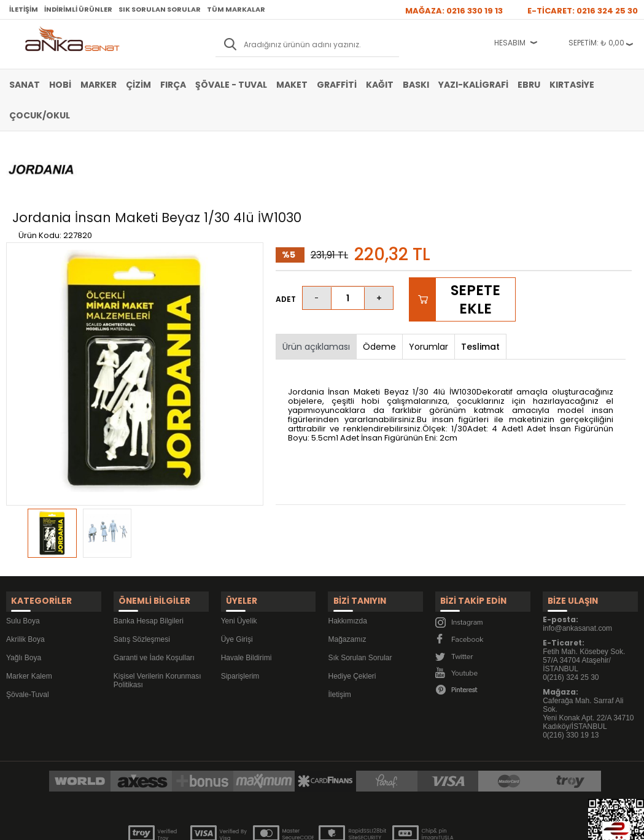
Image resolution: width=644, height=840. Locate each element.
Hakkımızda (347, 553)
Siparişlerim (240, 609)
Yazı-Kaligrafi (473, 85)
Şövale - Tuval (231, 85)
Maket (292, 85)
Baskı (416, 85)
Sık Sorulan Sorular (160, 9)
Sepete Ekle (475, 238)
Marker (99, 85)
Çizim (138, 85)
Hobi (60, 85)
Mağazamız (347, 572)
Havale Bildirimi (246, 590)
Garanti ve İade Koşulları (154, 590)
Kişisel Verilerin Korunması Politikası (157, 613)
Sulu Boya (23, 553)
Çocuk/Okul (40, 115)
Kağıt (380, 85)
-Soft (254, 824)
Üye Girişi (237, 572)
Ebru (529, 85)
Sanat (25, 85)
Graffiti (337, 85)
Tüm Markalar (236, 9)
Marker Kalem (29, 609)
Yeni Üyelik (239, 553)
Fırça (173, 85)
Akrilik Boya (25, 572)
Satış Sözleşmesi (142, 572)
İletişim (24, 9)
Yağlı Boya (24, 590)
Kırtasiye (572, 85)
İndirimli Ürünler (78, 9)
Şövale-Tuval (28, 627)
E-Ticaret (285, 824)
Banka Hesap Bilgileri (149, 553)
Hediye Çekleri (352, 609)
